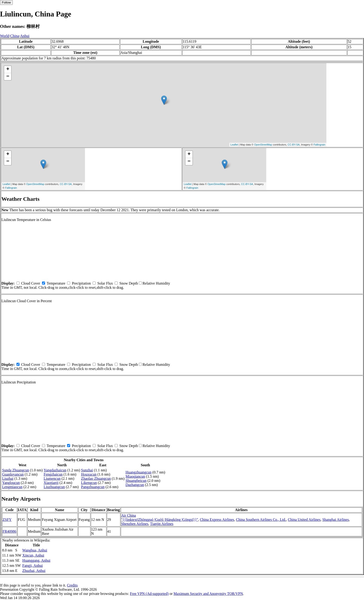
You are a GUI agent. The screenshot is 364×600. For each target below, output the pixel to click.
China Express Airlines (217, 520)
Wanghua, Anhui (35, 550)
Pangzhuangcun (93, 487)
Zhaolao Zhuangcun (96, 478)
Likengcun (89, 483)
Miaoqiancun (135, 476)
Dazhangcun (135, 485)
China (15, 36)
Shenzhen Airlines (135, 524)
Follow (6, 2)
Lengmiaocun (12, 487)
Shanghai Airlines (335, 520)
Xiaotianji (51, 483)
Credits (72, 585)
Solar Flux (105, 283)
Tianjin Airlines (162, 524)
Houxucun (89, 474)
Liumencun (52, 478)
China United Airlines (304, 520)
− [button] (8, 77)
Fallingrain (320, 145)
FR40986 (10, 531)
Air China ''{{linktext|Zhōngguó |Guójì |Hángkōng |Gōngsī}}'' (160, 517)
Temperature (56, 283)
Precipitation (81, 283)
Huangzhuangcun (139, 472)
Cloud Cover (31, 283)
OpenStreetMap (263, 145)
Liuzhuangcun (54, 487)
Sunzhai (87, 470)
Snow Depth (129, 283)
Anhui (25, 36)
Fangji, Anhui (32, 566)
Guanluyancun (13, 474)
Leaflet (234, 145)
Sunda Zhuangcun (16, 470)
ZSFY (7, 520)
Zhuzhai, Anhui (34, 571)
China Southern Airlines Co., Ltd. (261, 520)
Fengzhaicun (53, 474)
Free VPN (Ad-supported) (149, 594)
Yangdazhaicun (55, 470)
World (5, 36)
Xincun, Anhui (33, 555)
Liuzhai (8, 478)
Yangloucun (11, 483)
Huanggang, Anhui (36, 560)
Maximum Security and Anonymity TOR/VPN (208, 594)
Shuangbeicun (136, 481)
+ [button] (8, 69)
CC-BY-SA (294, 145)
